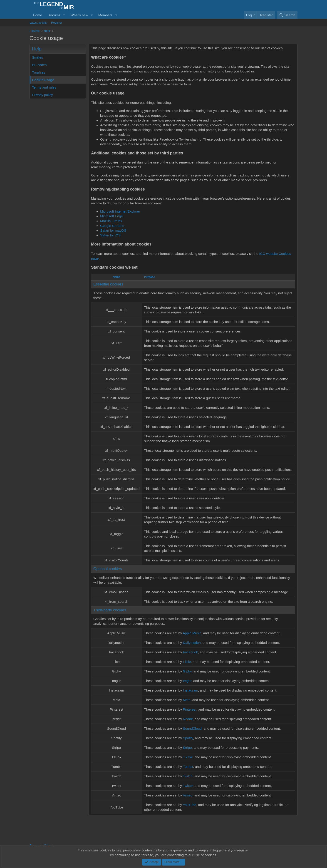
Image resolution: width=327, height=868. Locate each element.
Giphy (187, 671)
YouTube (190, 805)
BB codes (39, 65)
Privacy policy (42, 95)
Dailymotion (192, 643)
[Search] (287, 15)
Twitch (188, 776)
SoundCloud (192, 728)
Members (105, 15)
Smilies (37, 57)
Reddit (188, 719)
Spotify (188, 738)
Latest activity (38, 23)
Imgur (187, 681)
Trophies (39, 72)
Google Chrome (112, 226)
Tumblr (188, 767)
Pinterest (190, 709)
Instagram (190, 690)
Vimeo (188, 795)
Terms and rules (44, 87)
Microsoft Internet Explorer (120, 211)
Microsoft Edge (111, 216)
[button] (64, 15)
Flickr (187, 662)
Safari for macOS (113, 230)
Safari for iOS (110, 235)
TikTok (188, 757)
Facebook (190, 652)
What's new (79, 15)
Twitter (188, 786)
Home (37, 15)
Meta (187, 700)
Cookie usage (43, 80)
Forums (55, 15)
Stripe (187, 748)
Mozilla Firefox (111, 221)
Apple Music (192, 633)
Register (57, 23)
